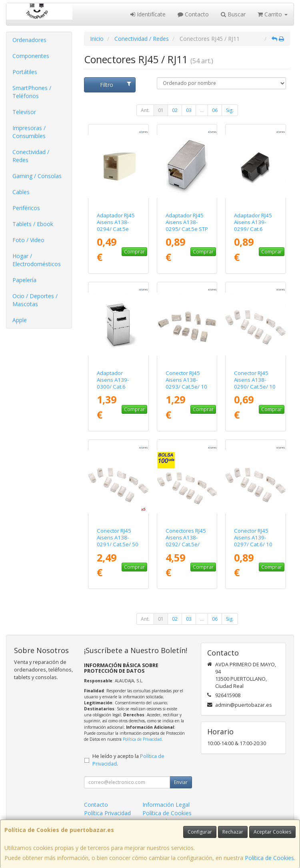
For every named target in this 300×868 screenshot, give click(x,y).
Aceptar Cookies (272, 832)
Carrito (273, 14)
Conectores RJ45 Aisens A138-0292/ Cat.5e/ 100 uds (186, 541)
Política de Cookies (269, 858)
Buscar (233, 14)
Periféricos (26, 208)
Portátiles (25, 72)
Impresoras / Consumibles (29, 132)
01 (161, 110)
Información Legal (166, 805)
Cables (21, 192)
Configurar (200, 832)
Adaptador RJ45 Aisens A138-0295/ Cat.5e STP (187, 222)
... (202, 110)
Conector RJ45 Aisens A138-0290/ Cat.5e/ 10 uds (255, 383)
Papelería (24, 280)
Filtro (115, 85)
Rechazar (233, 832)
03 (189, 110)
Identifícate (148, 14)
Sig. (230, 110)
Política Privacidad (107, 813)
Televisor (24, 112)
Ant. (145, 110)
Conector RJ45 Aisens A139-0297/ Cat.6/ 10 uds (253, 541)
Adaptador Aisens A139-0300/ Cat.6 (113, 380)
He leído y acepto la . (128, 760)
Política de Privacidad (142, 739)
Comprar (134, 252)
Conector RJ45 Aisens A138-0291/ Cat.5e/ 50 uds (118, 541)
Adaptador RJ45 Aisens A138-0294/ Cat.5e (116, 222)
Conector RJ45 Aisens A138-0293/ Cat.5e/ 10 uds (186, 383)
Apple (20, 320)
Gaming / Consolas (37, 176)
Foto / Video (28, 240)
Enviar (181, 782)
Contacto (193, 14)
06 (215, 110)
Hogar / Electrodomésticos (37, 260)
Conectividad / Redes (31, 156)
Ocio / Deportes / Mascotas (35, 300)
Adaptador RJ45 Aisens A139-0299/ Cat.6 (253, 222)
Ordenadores (29, 40)
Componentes (31, 56)
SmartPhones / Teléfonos (32, 92)
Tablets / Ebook (33, 224)
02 (175, 110)
